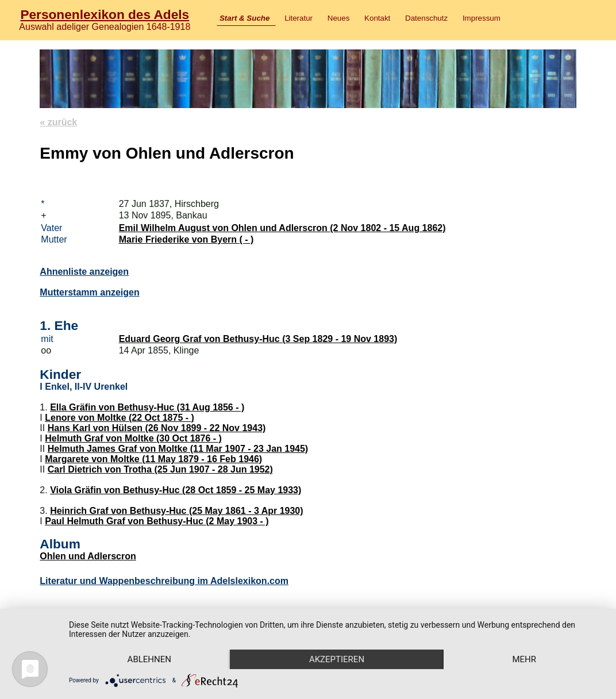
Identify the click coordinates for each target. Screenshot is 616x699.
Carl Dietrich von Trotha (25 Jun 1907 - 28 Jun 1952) (160, 469)
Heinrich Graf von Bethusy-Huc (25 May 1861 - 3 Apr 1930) (176, 511)
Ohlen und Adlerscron (88, 556)
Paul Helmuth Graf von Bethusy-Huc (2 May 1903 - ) (157, 521)
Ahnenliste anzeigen (84, 272)
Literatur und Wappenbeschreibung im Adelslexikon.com (164, 581)
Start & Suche (245, 18)
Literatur (299, 18)
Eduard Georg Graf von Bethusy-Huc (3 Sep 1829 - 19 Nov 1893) (258, 339)
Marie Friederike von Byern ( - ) (186, 239)
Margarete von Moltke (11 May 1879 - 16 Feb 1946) (153, 459)
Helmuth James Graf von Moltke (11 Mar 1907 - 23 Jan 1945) (178, 449)
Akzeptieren (337, 659)
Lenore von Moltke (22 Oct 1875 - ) (120, 418)
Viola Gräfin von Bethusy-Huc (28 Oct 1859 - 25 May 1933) (176, 490)
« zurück (58, 122)
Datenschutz (426, 18)
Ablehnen (149, 659)
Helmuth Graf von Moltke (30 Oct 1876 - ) (133, 438)
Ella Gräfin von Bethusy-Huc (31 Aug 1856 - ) (147, 407)
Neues (339, 18)
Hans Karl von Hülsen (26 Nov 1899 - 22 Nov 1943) (157, 428)
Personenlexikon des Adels (105, 14)
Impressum (482, 18)
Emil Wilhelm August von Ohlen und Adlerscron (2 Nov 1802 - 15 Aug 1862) (282, 228)
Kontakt (377, 18)
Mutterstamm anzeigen (89, 292)
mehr (524, 659)
